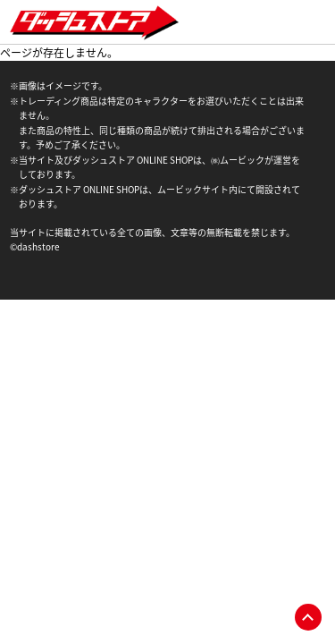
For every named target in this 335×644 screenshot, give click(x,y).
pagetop (308, 617)
